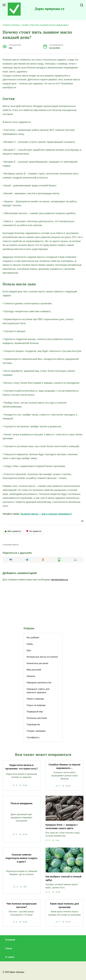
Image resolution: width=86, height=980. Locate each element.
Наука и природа (35, 699)
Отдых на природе (36, 705)
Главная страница (11, 25)
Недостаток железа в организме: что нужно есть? (21, 767)
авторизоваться (60, 580)
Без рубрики (33, 638)
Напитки (31, 676)
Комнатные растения (37, 663)
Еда (29, 650)
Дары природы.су (50, 9)
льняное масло (11, 545)
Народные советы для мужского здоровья (38, 691)
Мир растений (34, 670)
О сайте (10, 957)
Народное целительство (39, 683)
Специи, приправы (36, 731)
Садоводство (33, 724)
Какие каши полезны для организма (64, 905)
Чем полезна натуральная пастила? (21, 905)
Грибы (30, 644)
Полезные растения (37, 718)
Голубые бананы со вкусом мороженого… (65, 766)
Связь (9, 948)
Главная (10, 940)
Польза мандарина (21, 803)
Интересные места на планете (42, 657)
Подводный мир (35, 712)
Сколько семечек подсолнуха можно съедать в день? (21, 858)
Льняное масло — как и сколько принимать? (46, 514)
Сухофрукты (33, 737)
